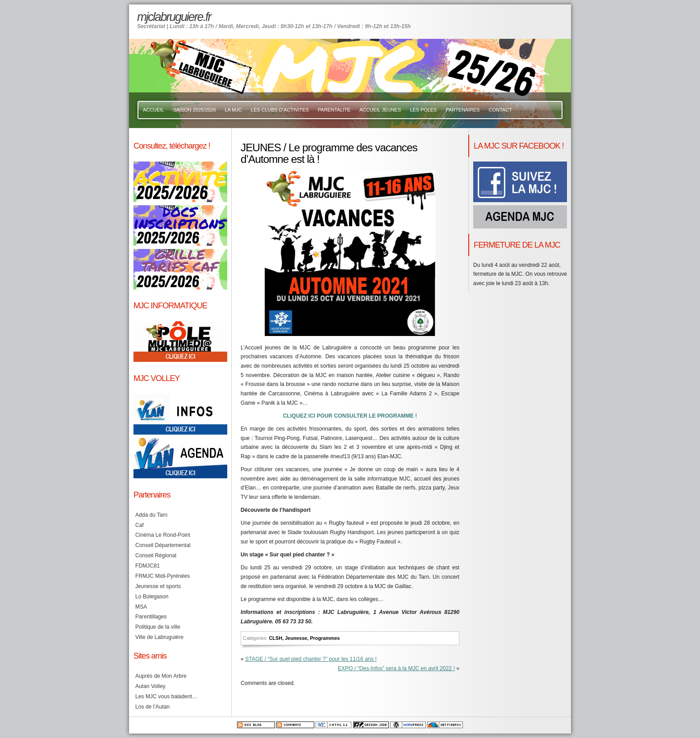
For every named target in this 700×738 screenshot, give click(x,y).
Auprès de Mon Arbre (161, 676)
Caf (140, 525)
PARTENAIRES (462, 110)
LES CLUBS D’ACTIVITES (280, 110)
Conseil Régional (156, 556)
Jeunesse (296, 638)
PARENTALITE (334, 110)
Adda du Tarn (151, 515)
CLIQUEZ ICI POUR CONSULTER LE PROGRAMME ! (350, 416)
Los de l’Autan (152, 707)
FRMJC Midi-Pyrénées (162, 576)
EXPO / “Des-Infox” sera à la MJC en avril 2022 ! (396, 668)
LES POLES (423, 110)
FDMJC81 (148, 566)
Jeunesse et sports (158, 586)
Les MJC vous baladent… (166, 697)
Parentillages (151, 617)
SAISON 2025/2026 (194, 110)
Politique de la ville (158, 627)
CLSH (275, 638)
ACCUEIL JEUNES (380, 110)
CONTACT (500, 110)
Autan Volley (150, 686)
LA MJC (233, 110)
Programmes (325, 638)
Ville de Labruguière (159, 637)
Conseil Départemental (163, 545)
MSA (141, 607)
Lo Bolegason (152, 597)
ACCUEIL (153, 110)
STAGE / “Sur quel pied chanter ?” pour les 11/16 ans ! (311, 659)
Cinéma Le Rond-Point (163, 535)
